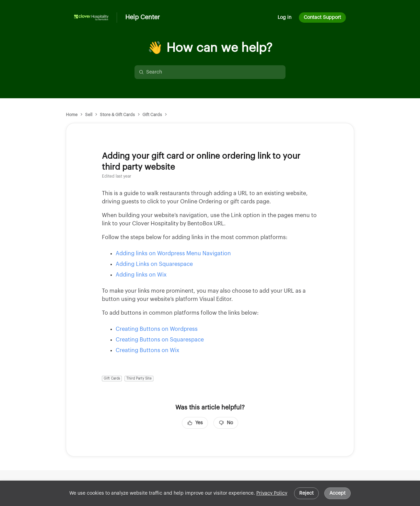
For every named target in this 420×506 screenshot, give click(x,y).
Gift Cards (152, 115)
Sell (89, 115)
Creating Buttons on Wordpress (157, 329)
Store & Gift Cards (117, 115)
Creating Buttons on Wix (147, 350)
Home (72, 115)
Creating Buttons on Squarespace (160, 340)
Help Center (143, 17)
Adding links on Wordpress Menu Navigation (174, 254)
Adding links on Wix (141, 275)
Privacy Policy (272, 493)
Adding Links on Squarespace (154, 264)
